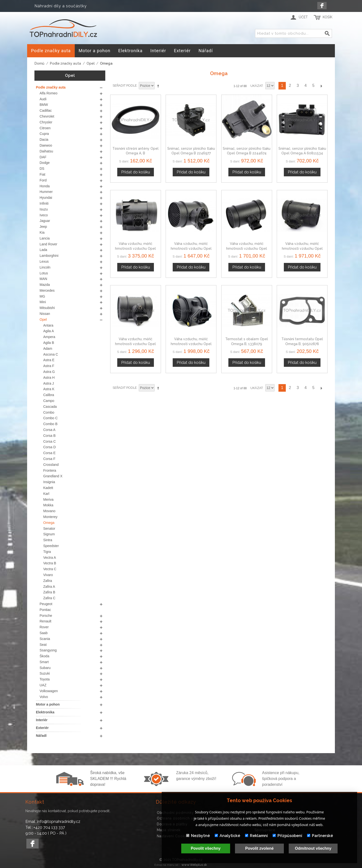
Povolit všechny (206, 848)
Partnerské (320, 836)
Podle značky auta (65, 63)
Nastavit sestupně (159, 86)
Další (321, 86)
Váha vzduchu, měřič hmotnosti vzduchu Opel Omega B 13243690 (247, 248)
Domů (39, 63)
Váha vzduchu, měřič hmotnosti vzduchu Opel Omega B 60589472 (302, 248)
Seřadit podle (125, 85)
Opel (90, 63)
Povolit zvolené (259, 848)
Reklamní (256, 836)
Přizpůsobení (287, 836)
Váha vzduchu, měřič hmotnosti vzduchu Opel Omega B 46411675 (191, 344)
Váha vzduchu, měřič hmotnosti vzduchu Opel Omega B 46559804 (135, 344)
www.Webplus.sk (194, 865)
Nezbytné (198, 836)
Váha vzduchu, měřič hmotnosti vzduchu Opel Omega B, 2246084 (135, 248)
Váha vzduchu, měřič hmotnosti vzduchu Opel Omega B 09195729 (191, 248)
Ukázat (256, 86)
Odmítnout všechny (313, 848)
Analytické (227, 836)
